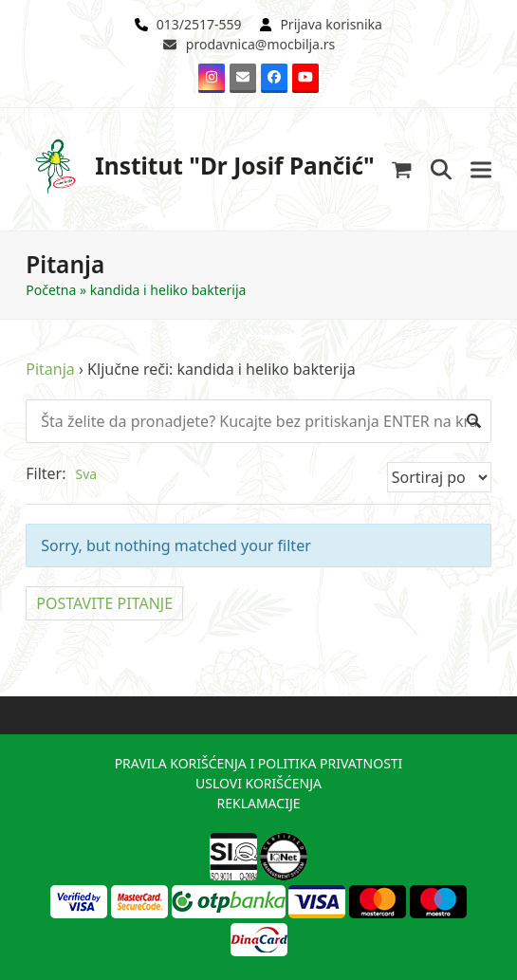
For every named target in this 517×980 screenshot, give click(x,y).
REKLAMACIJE (258, 803)
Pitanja (50, 369)
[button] (402, 169)
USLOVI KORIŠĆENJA (258, 783)
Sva (87, 474)
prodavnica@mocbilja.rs (260, 44)
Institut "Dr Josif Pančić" (200, 166)
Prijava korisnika (331, 24)
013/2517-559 (199, 24)
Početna (51, 290)
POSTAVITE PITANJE (104, 603)
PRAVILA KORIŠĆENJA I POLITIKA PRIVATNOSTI (259, 763)
